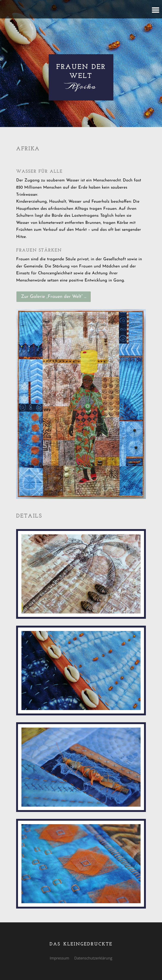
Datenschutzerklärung (93, 959)
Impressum (59, 959)
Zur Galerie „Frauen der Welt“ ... (54, 297)
